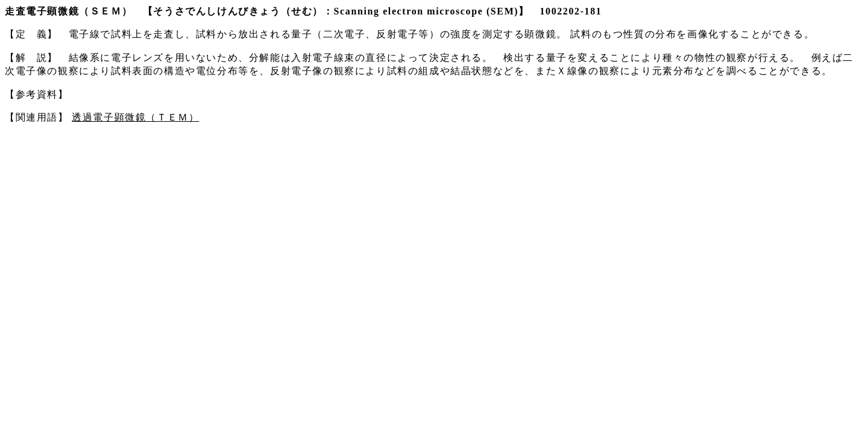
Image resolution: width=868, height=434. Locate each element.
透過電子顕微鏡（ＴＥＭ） (135, 117)
